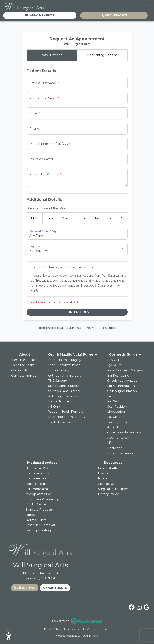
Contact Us (106, 484)
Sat (110, 218)
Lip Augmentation (121, 386)
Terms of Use (85, 267)
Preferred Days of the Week (47, 208)
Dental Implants (60, 401)
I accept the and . (63, 267)
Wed (66, 218)
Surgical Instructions (113, 489)
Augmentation (118, 438)
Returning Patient (102, 55)
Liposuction (116, 412)
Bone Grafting (59, 370)
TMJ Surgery (58, 381)
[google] (147, 607)
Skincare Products (39, 510)
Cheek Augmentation (123, 381)
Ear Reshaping (118, 376)
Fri (97, 218)
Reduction (115, 448)
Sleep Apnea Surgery (64, 386)
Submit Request (77, 312)
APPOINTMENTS (55, 588)
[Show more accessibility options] (9, 636)
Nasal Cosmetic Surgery (125, 370)
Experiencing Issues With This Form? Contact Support (77, 328)
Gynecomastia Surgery (124, 432)
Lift (110, 443)
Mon (35, 218)
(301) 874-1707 (114, 15)
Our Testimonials (24, 376)
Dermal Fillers (36, 520)
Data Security (71, 629)
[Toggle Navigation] (147, 6)
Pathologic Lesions (62, 396)
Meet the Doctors (25, 360)
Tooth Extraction (61, 422)
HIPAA (86, 629)
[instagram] (139, 607)
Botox (30, 515)
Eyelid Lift (114, 365)
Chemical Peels (37, 473)
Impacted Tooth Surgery (67, 417)
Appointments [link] (40, 15)
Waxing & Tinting (38, 530)
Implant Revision (120, 453)
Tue (50, 218)
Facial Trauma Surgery (65, 360)
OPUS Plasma (36, 504)
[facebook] (132, 607)
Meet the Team (23, 365)
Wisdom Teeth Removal (66, 412)
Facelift (113, 396)
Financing (105, 478)
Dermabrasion (36, 484)
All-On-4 (55, 407)
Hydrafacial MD (37, 468)
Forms (103, 473)
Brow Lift (114, 360)
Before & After (109, 468)
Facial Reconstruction (64, 365)
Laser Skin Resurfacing (42, 499)
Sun (125, 218)
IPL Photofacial (37, 489)
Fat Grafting (116, 401)
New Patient (52, 55)
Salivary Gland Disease (64, 391)
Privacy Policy (59, 267)
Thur (82, 218)
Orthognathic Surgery (65, 376)
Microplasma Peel (39, 494)
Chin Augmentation (122, 391)
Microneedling (36, 478)
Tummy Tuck (117, 422)
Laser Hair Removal (40, 525)
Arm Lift (113, 427)
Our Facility (19, 370)
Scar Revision (117, 407)
